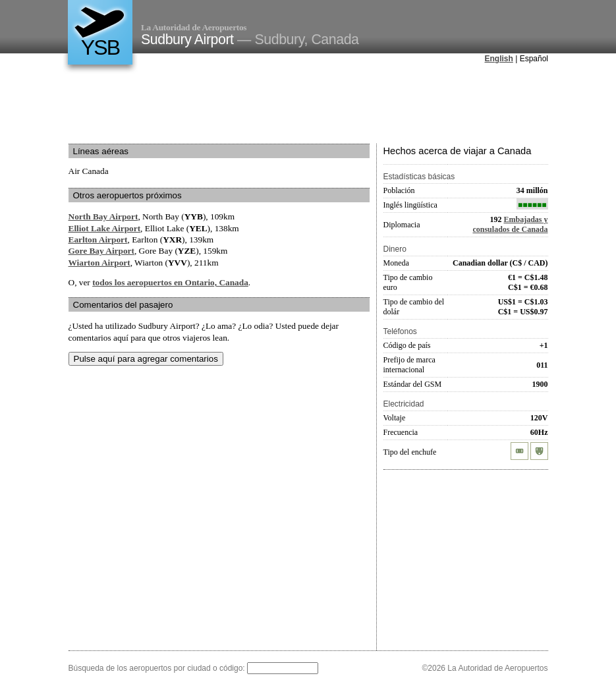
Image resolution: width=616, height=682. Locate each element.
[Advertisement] (308, 105)
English (499, 59)
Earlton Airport (98, 240)
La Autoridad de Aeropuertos (194, 27)
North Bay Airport (103, 216)
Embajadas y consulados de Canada (510, 224)
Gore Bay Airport (101, 251)
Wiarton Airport (99, 263)
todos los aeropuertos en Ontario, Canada (170, 282)
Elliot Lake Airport (105, 228)
